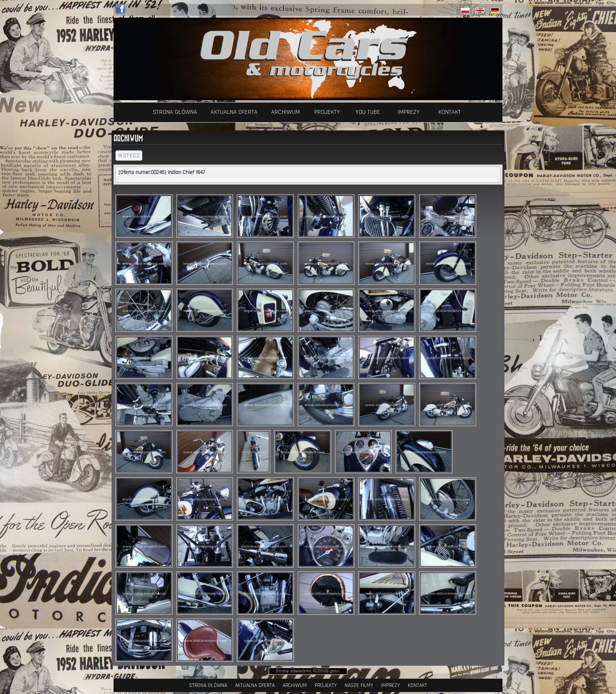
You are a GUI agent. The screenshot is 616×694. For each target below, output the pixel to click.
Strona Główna (175, 112)
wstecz (129, 156)
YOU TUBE (368, 112)
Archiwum (285, 112)
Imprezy (409, 112)
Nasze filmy (359, 685)
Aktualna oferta (234, 112)
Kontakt (450, 112)
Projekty (327, 112)
